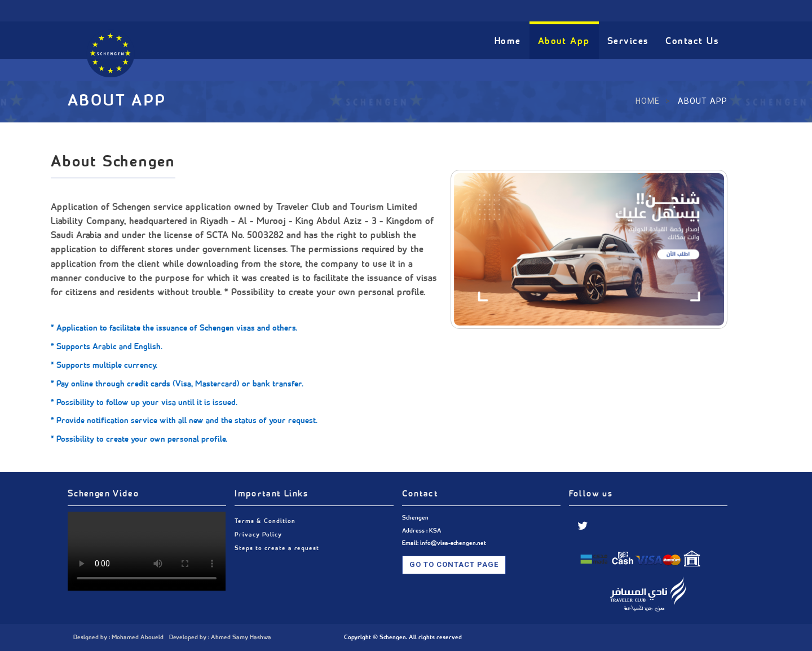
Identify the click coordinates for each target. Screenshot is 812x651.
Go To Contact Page (454, 564)
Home (508, 42)
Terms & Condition (265, 521)
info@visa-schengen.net (199, 10)
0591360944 (116, 10)
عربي (578, 10)
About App (564, 42)
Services (628, 42)
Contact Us (692, 42)
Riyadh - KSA (283, 10)
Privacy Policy (258, 535)
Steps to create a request (277, 548)
